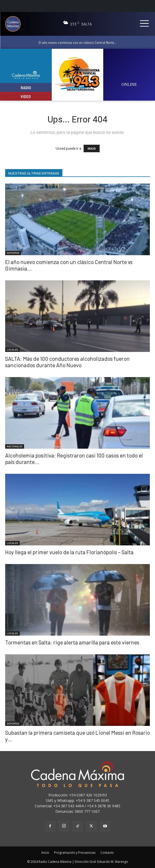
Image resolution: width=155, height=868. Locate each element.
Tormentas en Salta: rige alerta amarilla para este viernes (72, 642)
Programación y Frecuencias (75, 853)
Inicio (45, 853)
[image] (129, 71)
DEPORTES (13, 253)
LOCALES (12, 350)
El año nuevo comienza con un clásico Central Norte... (77, 42)
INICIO (92, 148)
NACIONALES (15, 446)
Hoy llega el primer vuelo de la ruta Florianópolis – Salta (69, 552)
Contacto (107, 853)
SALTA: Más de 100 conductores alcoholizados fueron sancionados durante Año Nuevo (67, 362)
